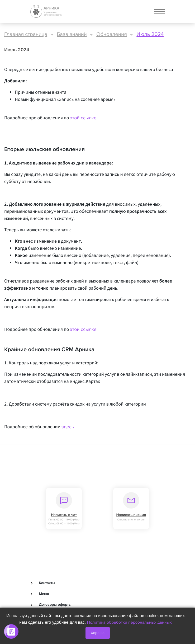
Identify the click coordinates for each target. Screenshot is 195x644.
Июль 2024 (150, 34)
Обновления (112, 34)
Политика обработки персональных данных (129, 622)
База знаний (72, 34)
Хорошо (98, 633)
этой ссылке (83, 118)
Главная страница (26, 34)
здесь (68, 427)
